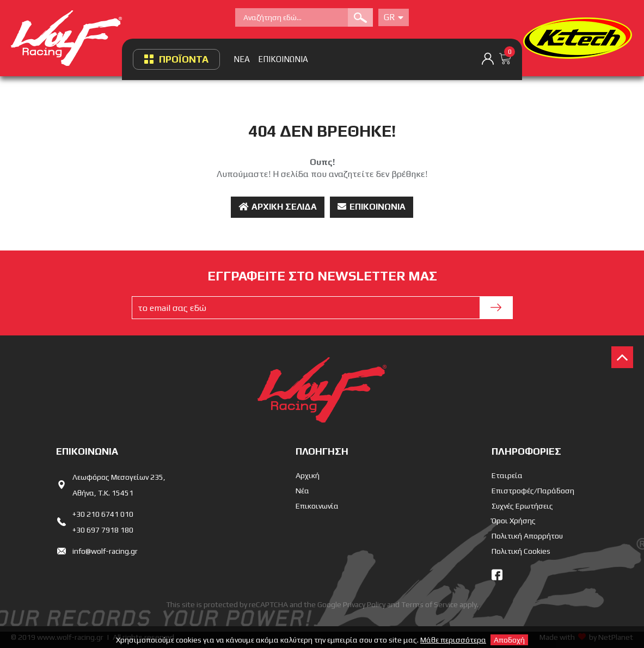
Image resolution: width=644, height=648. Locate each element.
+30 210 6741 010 (103, 514)
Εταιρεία (507, 475)
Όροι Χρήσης (514, 521)
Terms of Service (430, 604)
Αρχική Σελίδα (278, 207)
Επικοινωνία (372, 207)
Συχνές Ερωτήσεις (522, 506)
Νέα (302, 491)
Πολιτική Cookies (521, 551)
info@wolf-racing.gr (105, 551)
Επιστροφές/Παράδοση (533, 491)
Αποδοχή (509, 640)
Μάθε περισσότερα (453, 640)
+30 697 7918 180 (103, 530)
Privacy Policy (364, 604)
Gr (394, 17)
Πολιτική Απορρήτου (527, 536)
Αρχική (308, 475)
